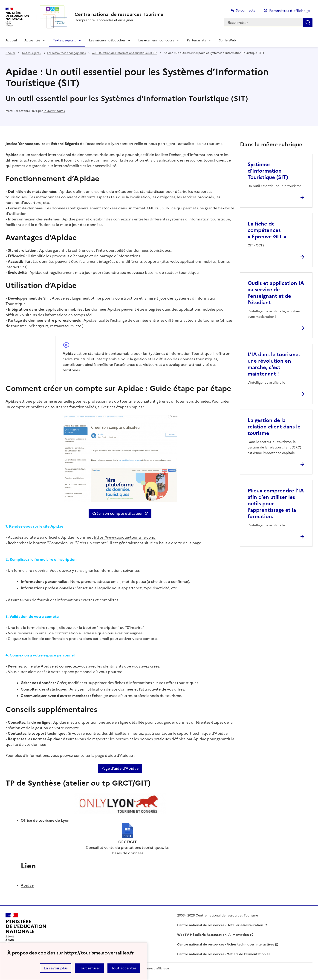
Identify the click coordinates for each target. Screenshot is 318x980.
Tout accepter (124, 968)
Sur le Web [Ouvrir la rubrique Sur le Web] (227, 40)
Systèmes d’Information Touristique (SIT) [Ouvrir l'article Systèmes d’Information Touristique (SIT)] (268, 171)
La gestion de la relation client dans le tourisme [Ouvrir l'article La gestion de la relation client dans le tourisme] (274, 427)
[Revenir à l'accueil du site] (26, 928)
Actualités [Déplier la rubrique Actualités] (32, 40)
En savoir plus (56, 968)
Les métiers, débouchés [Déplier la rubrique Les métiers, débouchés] (107, 40)
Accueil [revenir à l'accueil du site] (11, 40)
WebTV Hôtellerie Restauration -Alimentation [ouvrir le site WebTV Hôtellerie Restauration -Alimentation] (213, 935)
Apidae (27, 885)
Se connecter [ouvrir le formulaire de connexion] (246, 10)
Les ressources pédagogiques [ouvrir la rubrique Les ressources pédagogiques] (66, 53)
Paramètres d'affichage (153, 968)
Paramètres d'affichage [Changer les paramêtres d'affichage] (289, 11)
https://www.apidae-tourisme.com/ (125, 537)
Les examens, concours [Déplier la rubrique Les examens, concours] (156, 40)
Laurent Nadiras (54, 111)
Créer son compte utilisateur (117, 513)
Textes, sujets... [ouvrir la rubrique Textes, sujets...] (31, 53)
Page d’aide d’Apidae (120, 768)
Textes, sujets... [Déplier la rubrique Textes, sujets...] (65, 40)
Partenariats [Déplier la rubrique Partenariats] (196, 40)
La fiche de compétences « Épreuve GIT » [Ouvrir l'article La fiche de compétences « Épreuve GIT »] (267, 230)
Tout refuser (89, 968)
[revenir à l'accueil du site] (119, 14)
